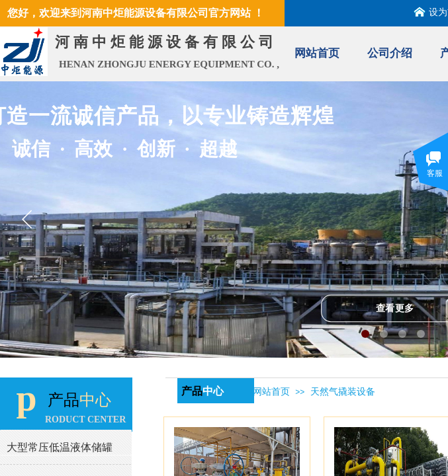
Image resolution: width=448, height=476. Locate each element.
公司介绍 (390, 53)
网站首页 (317, 53)
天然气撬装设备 (343, 392)
